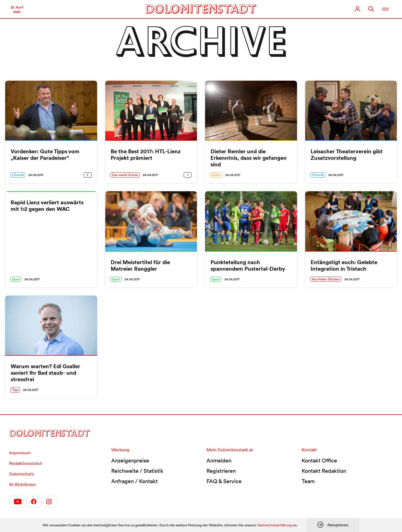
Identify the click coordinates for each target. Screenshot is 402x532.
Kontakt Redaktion (324, 471)
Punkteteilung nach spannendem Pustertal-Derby (248, 265)
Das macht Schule (125, 175)
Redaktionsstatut (26, 463)
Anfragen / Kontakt (134, 481)
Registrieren (221, 471)
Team (308, 481)
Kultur (216, 175)
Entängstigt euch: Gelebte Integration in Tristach (344, 265)
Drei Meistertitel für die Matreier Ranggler (140, 265)
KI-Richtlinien (22, 484)
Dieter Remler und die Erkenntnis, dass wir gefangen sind (249, 158)
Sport (16, 279)
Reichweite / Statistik (137, 471)
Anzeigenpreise (130, 461)
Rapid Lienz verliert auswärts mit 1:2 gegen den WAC (47, 206)
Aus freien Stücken (326, 279)
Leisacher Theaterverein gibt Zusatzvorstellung (347, 155)
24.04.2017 (36, 175)
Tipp (15, 390)
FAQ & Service (224, 481)
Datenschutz (21, 474)
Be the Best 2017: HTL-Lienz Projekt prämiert (146, 155)
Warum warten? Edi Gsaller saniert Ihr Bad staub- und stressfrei (45, 373)
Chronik (18, 175)
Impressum (20, 453)
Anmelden (219, 461)
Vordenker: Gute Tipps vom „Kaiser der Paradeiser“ (45, 155)
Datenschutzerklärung (275, 525)
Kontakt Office (319, 461)
